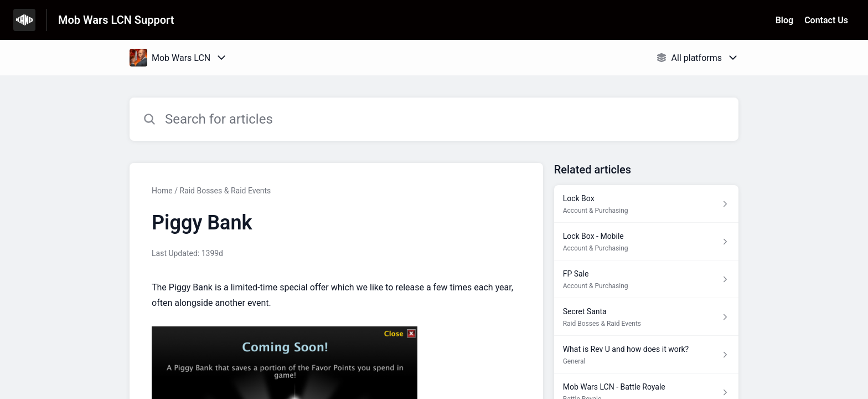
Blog (784, 20)
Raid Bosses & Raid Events (225, 191)
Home (162, 191)
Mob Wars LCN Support (116, 20)
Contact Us (826, 20)
